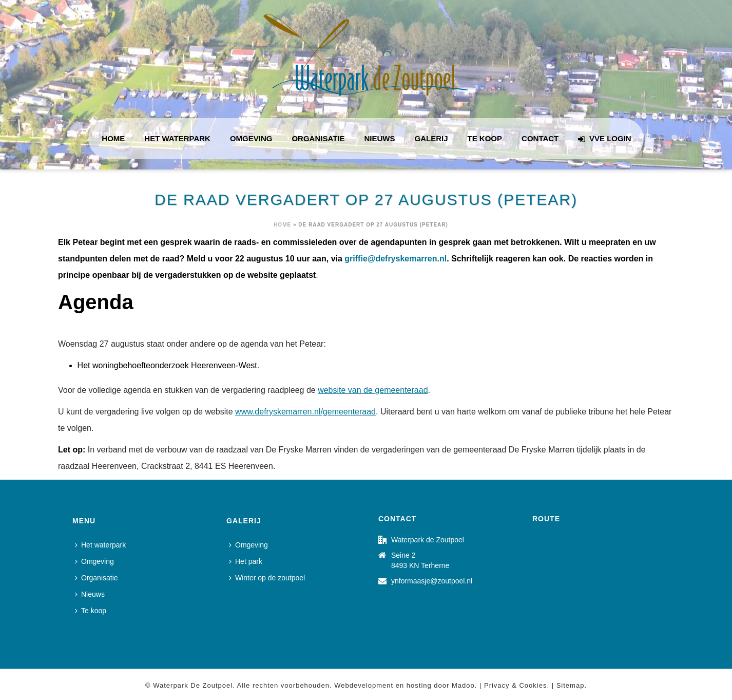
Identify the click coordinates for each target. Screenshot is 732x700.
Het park (246, 561)
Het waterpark (177, 138)
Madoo (463, 685)
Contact (540, 138)
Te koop (485, 138)
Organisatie (318, 138)
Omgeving (251, 138)
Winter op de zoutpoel (267, 578)
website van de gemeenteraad (373, 390)
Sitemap (571, 685)
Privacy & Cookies (515, 685)
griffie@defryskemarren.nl (396, 259)
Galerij (431, 138)
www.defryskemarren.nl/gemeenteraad (305, 412)
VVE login (604, 139)
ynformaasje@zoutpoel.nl (432, 581)
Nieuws (380, 138)
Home (113, 138)
